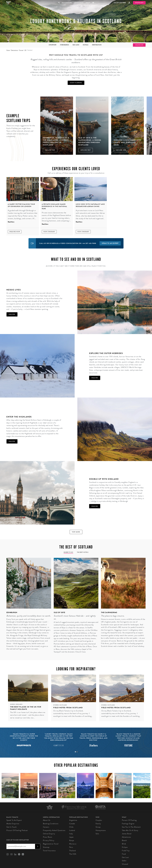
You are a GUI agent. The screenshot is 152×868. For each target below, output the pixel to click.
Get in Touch (12, 827)
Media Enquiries (13, 824)
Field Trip (126, 851)
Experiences (79, 3)
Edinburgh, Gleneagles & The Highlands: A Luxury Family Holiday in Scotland (56, 141)
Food (124, 854)
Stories (56, 705)
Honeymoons (101, 830)
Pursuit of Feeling (129, 820)
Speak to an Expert (14, 820)
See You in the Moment (131, 827)
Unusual (125, 864)
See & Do (76, 45)
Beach (124, 840)
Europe (21, 50)
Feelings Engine (128, 824)
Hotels (86, 45)
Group (98, 827)
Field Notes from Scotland (68, 708)
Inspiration (97, 45)
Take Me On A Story (130, 830)
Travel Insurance (49, 851)
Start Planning (76, 83)
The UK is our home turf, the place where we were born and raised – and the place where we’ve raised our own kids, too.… (28, 715)
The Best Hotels (83, 552)
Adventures (126, 837)
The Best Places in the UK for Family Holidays (26, 708)
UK (25, 50)
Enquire (12, 314)
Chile (71, 827)
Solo (97, 834)
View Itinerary (49, 232)
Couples (99, 820)
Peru (71, 847)
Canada (72, 824)
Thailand (72, 851)
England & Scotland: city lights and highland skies (127, 142)
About (88, 3)
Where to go (68, 552)
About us (47, 820)
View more (76, 532)
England (19, 704)
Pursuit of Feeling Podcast (17, 830)
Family (98, 824)
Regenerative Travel (51, 844)
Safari (124, 861)
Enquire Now (139, 3)
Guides (13, 704)
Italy (71, 834)
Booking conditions (51, 824)
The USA (73, 854)
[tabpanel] (27, 605)
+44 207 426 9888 (120, 3)
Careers (46, 827)
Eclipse (125, 847)
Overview (53, 45)
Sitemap (46, 847)
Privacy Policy (49, 840)
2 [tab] (77, 752)
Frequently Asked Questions (54, 830)
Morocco (73, 844)
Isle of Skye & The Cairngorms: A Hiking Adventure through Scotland (90, 141)
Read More (11, 222)
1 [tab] (75, 752)
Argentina (73, 820)
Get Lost (125, 857)
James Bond (127, 834)
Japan (71, 837)
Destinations (67, 3)
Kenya (72, 840)
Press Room (48, 837)
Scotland (63, 705)
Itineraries (65, 45)
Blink (124, 844)
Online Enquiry (49, 834)
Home (8, 50)
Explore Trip (50, 150)
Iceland (72, 830)
